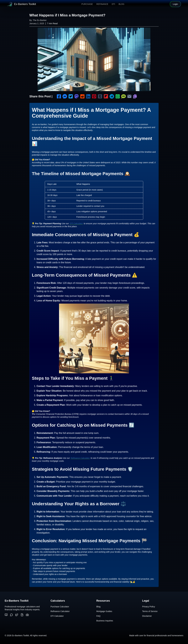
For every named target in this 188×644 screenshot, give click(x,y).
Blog (121, 4)
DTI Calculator (76, 224)
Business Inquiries (105, 621)
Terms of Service (150, 611)
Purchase (87, 4)
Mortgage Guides (104, 611)
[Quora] (22, 615)
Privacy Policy (149, 607)
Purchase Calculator (60, 607)
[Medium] (6, 615)
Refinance (102, 4)
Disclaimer (147, 616)
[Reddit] (11, 615)
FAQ (98, 616)
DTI (113, 4)
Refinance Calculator (80, 458)
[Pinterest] (27, 615)
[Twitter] (17, 615)
